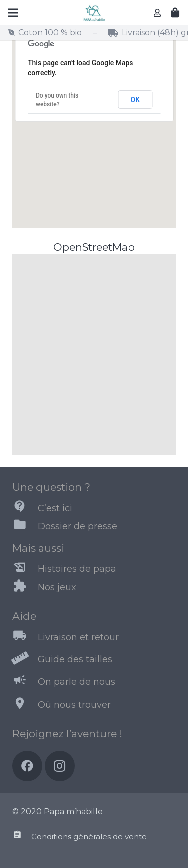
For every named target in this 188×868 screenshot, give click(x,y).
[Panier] (175, 13)
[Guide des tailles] (25, 659)
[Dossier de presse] (25, 526)
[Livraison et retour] (25, 637)
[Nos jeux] (25, 588)
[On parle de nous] (25, 682)
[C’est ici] (25, 508)
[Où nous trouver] (25, 705)
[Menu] (13, 13)
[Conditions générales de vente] (22, 837)
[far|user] (159, 12)
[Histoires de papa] (25, 569)
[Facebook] (27, 766)
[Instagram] (60, 766)
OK (136, 100)
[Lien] (94, 13)
